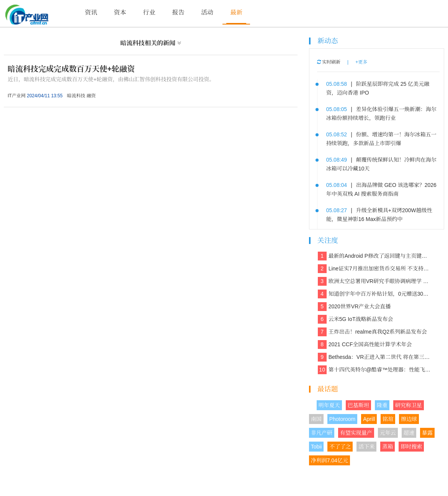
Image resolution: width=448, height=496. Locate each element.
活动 (207, 12)
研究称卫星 (409, 405)
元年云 (388, 433)
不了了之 (340, 447)
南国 (316, 419)
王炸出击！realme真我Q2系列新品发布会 (372, 332)
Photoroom (342, 419)
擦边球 (409, 419)
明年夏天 (329, 405)
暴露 (427, 433)
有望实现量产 (356, 433)
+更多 (361, 62)
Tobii (316, 447)
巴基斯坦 (358, 405)
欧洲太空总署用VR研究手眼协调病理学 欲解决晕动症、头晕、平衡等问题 (375, 281)
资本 (120, 12)
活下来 (366, 447)
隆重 (382, 405)
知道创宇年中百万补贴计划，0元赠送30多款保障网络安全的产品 (375, 294)
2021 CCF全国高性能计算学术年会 (365, 345)
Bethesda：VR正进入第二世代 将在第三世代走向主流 (375, 357)
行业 (149, 12)
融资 (91, 96)
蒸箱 (388, 447)
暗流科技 (76, 96)
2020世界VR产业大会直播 (354, 307)
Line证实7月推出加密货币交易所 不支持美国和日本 (375, 269)
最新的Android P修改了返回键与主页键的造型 (375, 256)
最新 (236, 12)
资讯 (91, 12)
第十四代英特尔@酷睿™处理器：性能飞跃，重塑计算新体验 (375, 370)
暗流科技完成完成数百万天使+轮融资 (71, 69)
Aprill (369, 419)
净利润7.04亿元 (329, 460)
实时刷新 (329, 62)
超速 (409, 433)
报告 (178, 12)
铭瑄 (388, 419)
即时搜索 (411, 447)
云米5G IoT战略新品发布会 (356, 319)
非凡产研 (322, 433)
